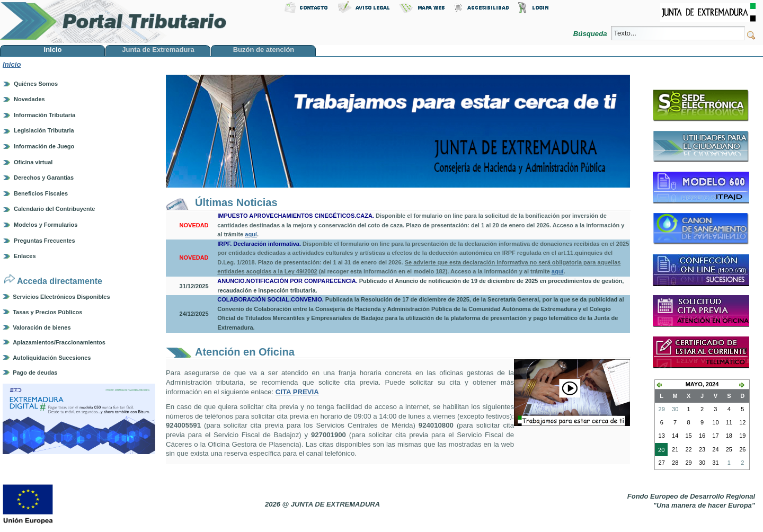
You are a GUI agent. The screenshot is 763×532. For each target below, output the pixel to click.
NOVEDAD (194, 225)
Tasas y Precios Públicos (47, 312)
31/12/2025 (194, 286)
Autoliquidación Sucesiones (52, 358)
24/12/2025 (194, 314)
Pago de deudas (35, 373)
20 (660, 451)
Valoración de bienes (42, 327)
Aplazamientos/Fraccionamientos (59, 342)
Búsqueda (591, 34)
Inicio (12, 64)
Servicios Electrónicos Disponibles (61, 297)
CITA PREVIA (297, 392)
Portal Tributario (113, 21)
